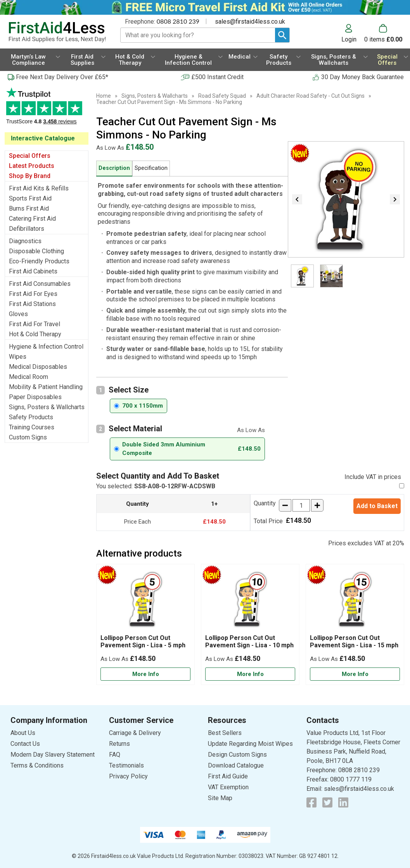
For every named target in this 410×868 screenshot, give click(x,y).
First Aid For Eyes (33, 294)
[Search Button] (282, 35)
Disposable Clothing (36, 251)
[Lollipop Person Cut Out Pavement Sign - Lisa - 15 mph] (355, 624)
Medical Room (29, 377)
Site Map (220, 798)
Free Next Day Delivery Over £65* (62, 77)
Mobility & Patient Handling (46, 387)
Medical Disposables (38, 367)
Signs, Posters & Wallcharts (47, 407)
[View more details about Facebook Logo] (311, 802)
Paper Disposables (35, 397)
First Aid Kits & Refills (39, 188)
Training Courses (32, 427)
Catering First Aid (32, 219)
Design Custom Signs (237, 755)
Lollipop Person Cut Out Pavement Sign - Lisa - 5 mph (143, 641)
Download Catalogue (236, 765)
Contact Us (25, 744)
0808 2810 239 (178, 21)
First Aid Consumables (40, 284)
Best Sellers (225, 733)
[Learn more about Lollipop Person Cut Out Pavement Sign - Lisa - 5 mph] (145, 674)
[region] (145, 601)
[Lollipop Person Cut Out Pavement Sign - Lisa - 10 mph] (250, 624)
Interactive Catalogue (43, 138)
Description (114, 168)
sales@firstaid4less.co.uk (250, 22)
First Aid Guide (228, 776)
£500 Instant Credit (217, 77)
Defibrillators (27, 229)
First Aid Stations (32, 304)
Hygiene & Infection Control (46, 347)
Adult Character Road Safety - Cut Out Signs (311, 96)
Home (104, 96)
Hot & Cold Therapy (35, 334)
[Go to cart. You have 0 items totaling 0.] (383, 33)
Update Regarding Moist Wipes (250, 744)
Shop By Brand (30, 176)
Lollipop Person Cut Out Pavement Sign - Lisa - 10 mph (249, 641)
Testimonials (47, 110)
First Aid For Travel (35, 324)
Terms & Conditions (37, 765)
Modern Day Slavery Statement (53, 755)
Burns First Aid (29, 208)
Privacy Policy (128, 776)
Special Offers (30, 156)
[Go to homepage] (57, 32)
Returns (119, 744)
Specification (151, 168)
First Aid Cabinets (33, 271)
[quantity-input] (301, 505)
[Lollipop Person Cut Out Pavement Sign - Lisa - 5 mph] (145, 624)
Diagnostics (25, 241)
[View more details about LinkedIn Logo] (343, 802)
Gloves (18, 314)
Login (349, 39)
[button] (353, 33)
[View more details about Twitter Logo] (327, 802)
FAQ (115, 755)
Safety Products (31, 417)
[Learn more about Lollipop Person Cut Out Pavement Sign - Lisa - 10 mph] (250, 674)
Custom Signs (28, 437)
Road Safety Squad (222, 96)
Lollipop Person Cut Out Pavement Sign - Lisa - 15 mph (354, 641)
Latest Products (32, 166)
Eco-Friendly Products (39, 261)
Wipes (18, 357)
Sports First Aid (30, 198)
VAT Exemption (228, 787)
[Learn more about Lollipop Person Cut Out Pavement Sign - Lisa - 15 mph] (355, 674)
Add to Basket (377, 506)
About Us (23, 733)
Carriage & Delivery (135, 733)
